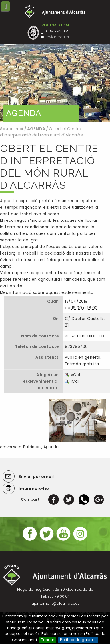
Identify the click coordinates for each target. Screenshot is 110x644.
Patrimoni (32, 447)
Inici (19, 129)
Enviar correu (58, 37)
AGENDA (36, 129)
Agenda (51, 447)
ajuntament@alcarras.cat (55, 603)
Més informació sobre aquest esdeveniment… (47, 293)
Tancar (48, 640)
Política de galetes (78, 640)
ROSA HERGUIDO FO (84, 336)
